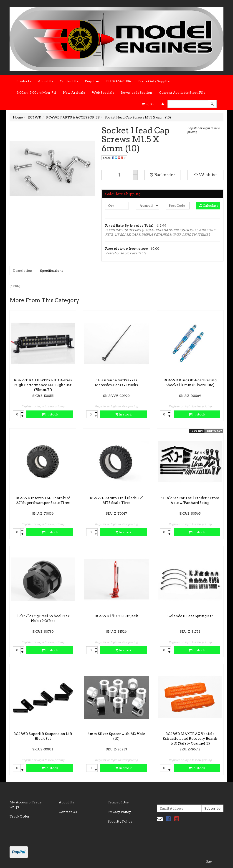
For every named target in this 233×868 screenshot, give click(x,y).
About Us (45, 81)
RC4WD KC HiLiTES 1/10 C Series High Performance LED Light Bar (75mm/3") (43, 385)
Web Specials (103, 93)
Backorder (163, 175)
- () (148, 104)
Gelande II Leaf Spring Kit (190, 616)
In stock (50, 414)
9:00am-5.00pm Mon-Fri (36, 93)
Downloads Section (137, 93)
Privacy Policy (119, 812)
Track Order (20, 816)
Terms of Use (118, 802)
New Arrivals (74, 93)
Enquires (92, 81)
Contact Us (69, 81)
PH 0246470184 (119, 81)
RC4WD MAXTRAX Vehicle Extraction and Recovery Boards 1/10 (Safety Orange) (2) (190, 739)
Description (23, 271)
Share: (114, 158)
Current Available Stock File (182, 93)
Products (24, 81)
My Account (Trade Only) (25, 805)
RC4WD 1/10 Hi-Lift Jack (116, 616)
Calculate (209, 206)
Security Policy (120, 821)
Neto (209, 862)
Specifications (52, 271)
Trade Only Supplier (154, 81)
